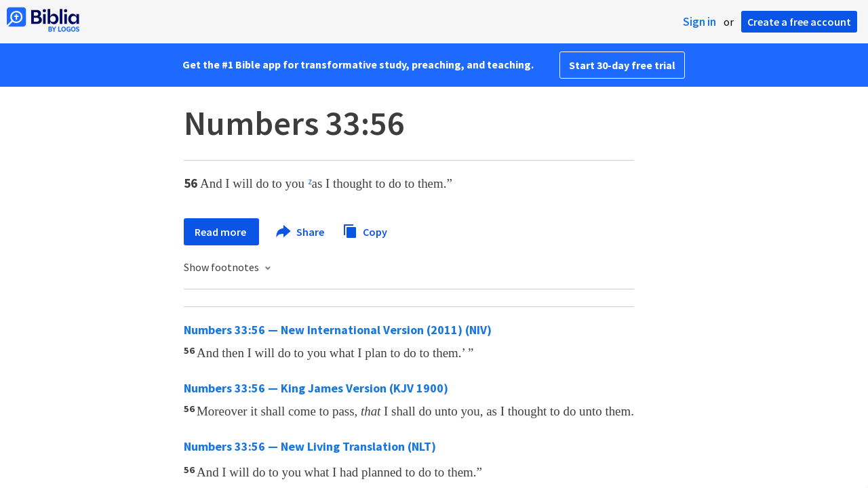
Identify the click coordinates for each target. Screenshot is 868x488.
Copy (365, 230)
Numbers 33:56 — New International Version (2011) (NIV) (338, 330)
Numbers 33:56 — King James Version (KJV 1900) (316, 388)
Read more (221, 232)
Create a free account (799, 22)
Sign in (699, 22)
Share (301, 232)
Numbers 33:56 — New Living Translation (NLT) (310, 446)
